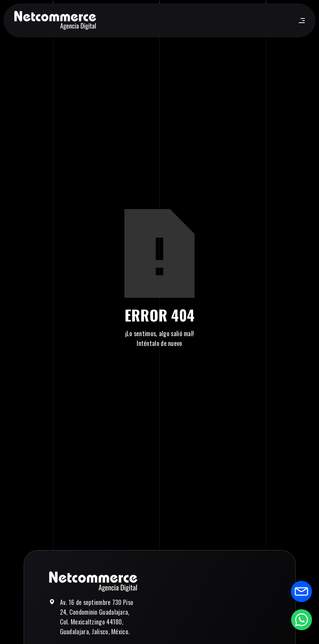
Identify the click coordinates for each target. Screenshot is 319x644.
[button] (300, 21)
